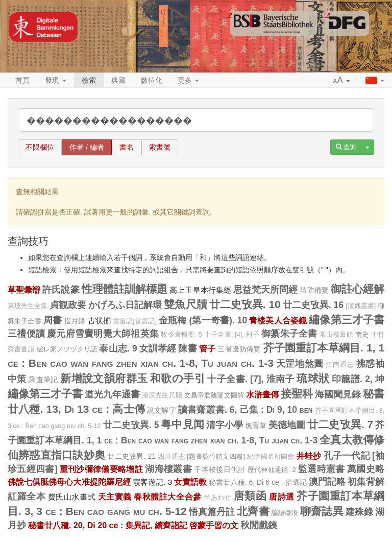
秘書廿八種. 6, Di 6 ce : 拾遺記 (258, 482)
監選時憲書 (322, 469)
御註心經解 (358, 289)
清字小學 (225, 425)
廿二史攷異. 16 (313, 305)
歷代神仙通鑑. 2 (272, 470)
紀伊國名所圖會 (271, 457)
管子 (207, 348)
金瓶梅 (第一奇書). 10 (203, 320)
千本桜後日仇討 (219, 469)
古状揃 (99, 321)
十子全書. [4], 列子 (232, 335)
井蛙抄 (309, 456)
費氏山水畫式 (72, 497)
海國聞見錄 (338, 394)
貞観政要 (68, 305)
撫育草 (256, 426)
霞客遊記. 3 (152, 482)
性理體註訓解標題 (125, 289)
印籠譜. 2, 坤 (358, 379)
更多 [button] (188, 80)
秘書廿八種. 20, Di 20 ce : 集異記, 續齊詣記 (108, 525)
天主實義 (115, 497)
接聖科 (297, 394)
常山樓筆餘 (336, 335)
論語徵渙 (285, 513)
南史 (362, 334)
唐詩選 (282, 497)
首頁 (22, 80)
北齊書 (253, 511)
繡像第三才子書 (347, 320)
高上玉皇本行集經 (200, 290)
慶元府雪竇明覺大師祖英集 (103, 334)
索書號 (160, 147)
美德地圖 (287, 425)
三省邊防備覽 (239, 349)
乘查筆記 (43, 380)
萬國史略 (366, 469)
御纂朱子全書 (289, 334)
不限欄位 (40, 147)
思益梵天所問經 (266, 290)
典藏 (118, 80)
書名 (127, 147)
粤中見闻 (182, 424)
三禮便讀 (26, 334)
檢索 (89, 80)
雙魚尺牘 (185, 304)
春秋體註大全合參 (167, 497)
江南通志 (340, 365)
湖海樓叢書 (168, 469)
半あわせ (217, 498)
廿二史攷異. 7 (340, 424)
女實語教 (190, 482)
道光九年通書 (112, 394)
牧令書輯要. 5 (181, 335)
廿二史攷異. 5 (131, 425)
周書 (53, 320)
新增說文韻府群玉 (104, 378)
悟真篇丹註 (212, 512)
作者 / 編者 (87, 147)
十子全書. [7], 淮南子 (251, 379)
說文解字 (162, 410)
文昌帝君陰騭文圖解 (214, 395)
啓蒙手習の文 (214, 525)
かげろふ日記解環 (125, 305)
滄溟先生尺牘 (162, 395)
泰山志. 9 (118, 348)
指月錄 (75, 321)
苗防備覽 (314, 290)
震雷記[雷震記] (135, 321)
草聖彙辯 (24, 290)
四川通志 (171, 457)
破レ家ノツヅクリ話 (67, 349)
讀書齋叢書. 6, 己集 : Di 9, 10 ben (245, 410)
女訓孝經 (158, 348)
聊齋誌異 (322, 511)
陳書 (187, 348)
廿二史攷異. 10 (245, 304)
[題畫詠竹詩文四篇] (216, 456)
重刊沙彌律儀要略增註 (101, 469)
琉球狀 (313, 378)
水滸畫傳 (262, 394)
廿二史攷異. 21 (131, 456)
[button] (342, 81)
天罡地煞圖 (300, 364)
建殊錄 (359, 512)
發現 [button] (56, 80)
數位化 (152, 80)
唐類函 (250, 496)
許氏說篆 (61, 290)
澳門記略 (327, 482)
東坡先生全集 (28, 306)
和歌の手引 (178, 378)
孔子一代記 (347, 456)
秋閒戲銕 (259, 525)
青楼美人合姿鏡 (278, 320)
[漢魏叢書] (361, 306)
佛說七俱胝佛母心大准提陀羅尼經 (69, 482)
